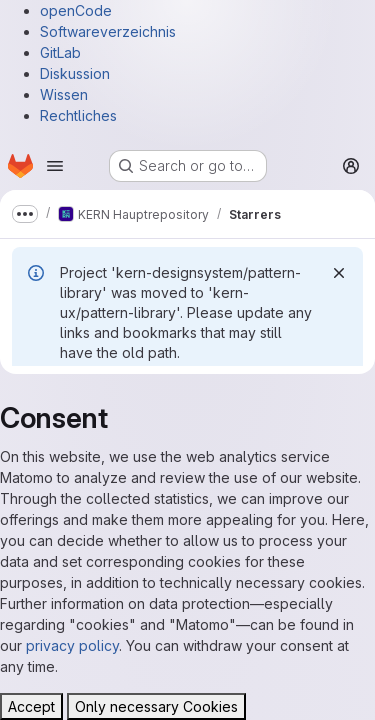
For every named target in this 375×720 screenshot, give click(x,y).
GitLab (60, 52)
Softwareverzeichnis (108, 31)
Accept (31, 706)
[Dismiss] (339, 273)
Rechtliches (78, 115)
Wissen (64, 94)
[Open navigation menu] (55, 166)
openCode (76, 10)
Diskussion (75, 73)
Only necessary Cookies (156, 706)
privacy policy (72, 645)
